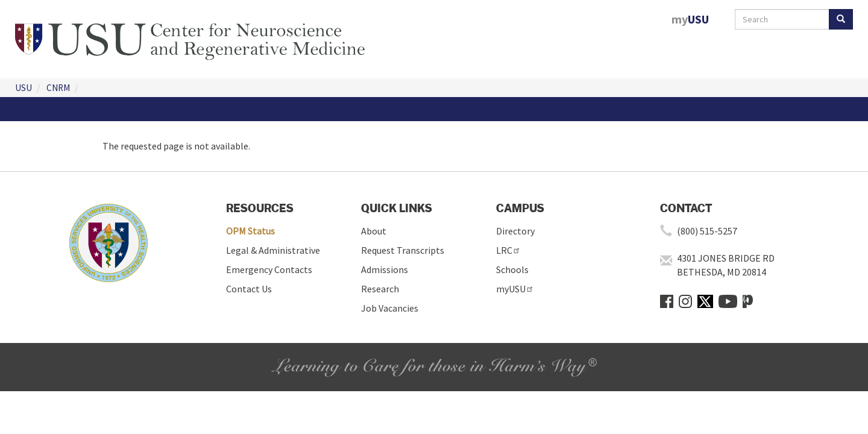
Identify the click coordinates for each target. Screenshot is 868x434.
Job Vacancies (390, 308)
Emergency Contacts (269, 269)
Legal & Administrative (273, 250)
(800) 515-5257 (707, 231)
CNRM (58, 88)
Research (380, 289)
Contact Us (249, 289)
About (374, 231)
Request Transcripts (403, 250)
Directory (515, 231)
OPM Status (250, 231)
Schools (512, 269)
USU (24, 88)
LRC (508, 250)
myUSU (515, 289)
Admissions (385, 269)
